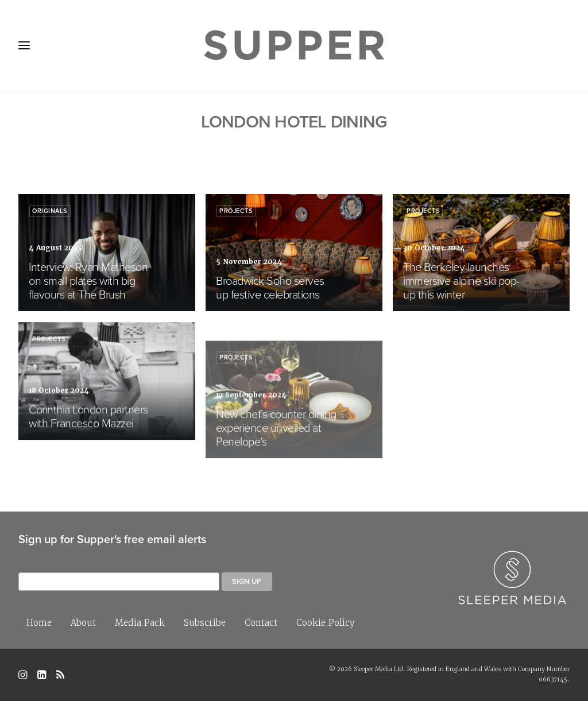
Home (39, 623)
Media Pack (140, 623)
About (83, 623)
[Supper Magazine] (294, 45)
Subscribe (205, 623)
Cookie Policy (326, 623)
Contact (261, 623)
